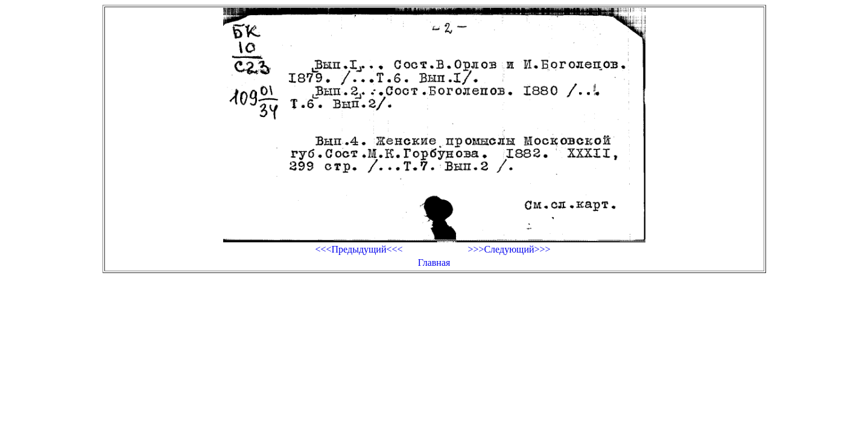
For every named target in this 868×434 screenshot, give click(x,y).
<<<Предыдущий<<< (359, 249)
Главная (434, 263)
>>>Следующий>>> (509, 249)
